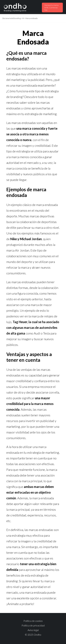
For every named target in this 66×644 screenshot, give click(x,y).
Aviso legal (33, 630)
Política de (33, 621)
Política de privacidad (33, 625)
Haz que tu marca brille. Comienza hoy (51, 8)
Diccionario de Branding (12, 18)
